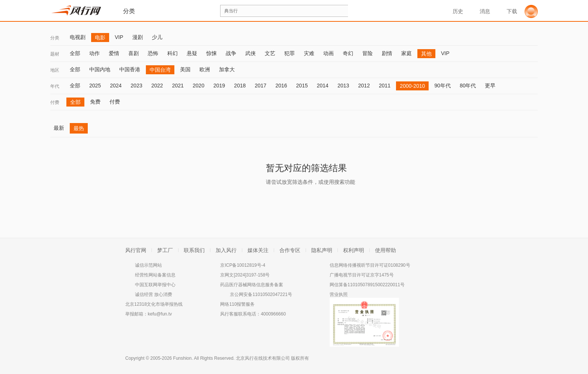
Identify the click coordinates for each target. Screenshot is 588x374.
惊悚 (211, 53)
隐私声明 (322, 250)
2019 (219, 86)
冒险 (367, 53)
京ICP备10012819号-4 (243, 265)
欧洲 (205, 69)
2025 (95, 86)
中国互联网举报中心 (155, 285)
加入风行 (226, 250)
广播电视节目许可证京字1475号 (362, 275)
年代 (55, 86)
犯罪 (289, 53)
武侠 (250, 53)
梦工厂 (165, 250)
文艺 (270, 53)
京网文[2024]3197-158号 (245, 275)
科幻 (172, 53)
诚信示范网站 (148, 265)
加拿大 (227, 69)
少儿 (157, 37)
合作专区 (290, 250)
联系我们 (194, 250)
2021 (178, 86)
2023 (136, 86)
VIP (119, 37)
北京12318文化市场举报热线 (154, 304)
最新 (59, 128)
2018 (240, 86)
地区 (55, 70)
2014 (323, 86)
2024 (116, 86)
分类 (55, 38)
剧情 (387, 53)
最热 (79, 128)
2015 (302, 86)
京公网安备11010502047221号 (261, 294)
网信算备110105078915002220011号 (367, 285)
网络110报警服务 (237, 304)
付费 (55, 102)
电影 (100, 38)
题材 (55, 54)
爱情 (114, 53)
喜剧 (133, 53)
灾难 (309, 53)
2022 (157, 86)
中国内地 (100, 69)
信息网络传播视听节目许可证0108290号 (370, 265)
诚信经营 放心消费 (154, 294)
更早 (490, 86)
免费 (95, 102)
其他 (426, 54)
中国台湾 (160, 70)
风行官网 (136, 250)
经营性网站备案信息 (155, 275)
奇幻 (348, 53)
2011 (385, 86)
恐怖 (153, 53)
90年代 (442, 86)
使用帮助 (385, 250)
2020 (199, 86)
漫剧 (138, 37)
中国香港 (130, 69)
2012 (364, 86)
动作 (94, 53)
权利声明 (354, 250)
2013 (343, 86)
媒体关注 (258, 250)
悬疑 (192, 53)
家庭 (406, 53)
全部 (75, 53)
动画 (328, 53)
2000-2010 (412, 86)
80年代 (468, 86)
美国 (185, 69)
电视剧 (78, 37)
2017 (260, 86)
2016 (281, 86)
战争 (231, 53)
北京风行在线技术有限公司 (263, 358)
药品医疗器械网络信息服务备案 (252, 285)
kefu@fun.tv (160, 314)
